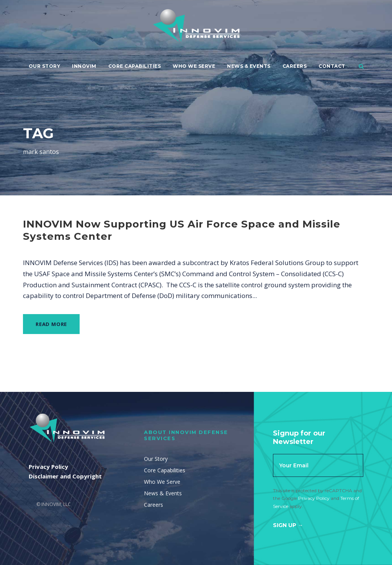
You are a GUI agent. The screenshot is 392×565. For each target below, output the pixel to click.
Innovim (84, 66)
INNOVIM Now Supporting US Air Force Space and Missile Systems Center (182, 230)
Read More (51, 324)
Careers (295, 66)
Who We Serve (194, 66)
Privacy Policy (314, 498)
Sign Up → (288, 525)
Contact (332, 66)
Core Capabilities (135, 66)
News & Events (249, 66)
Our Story (45, 66)
